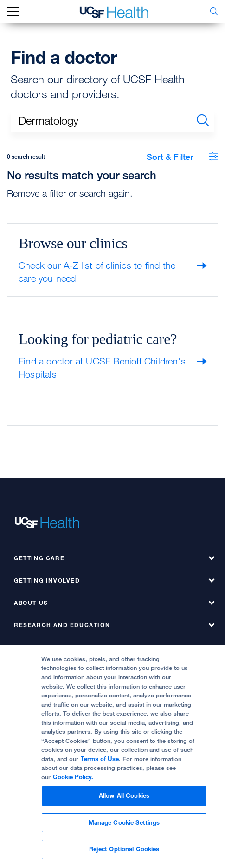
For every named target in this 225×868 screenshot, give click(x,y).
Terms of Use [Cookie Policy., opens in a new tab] (100, 759)
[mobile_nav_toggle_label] (13, 12)
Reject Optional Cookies (124, 849)
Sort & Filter (182, 157)
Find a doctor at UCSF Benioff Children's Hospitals (102, 368)
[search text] (112, 120)
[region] (112, 757)
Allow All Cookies (124, 795)
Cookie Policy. (73, 777)
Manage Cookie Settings (124, 822)
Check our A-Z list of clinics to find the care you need (97, 272)
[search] (203, 120)
